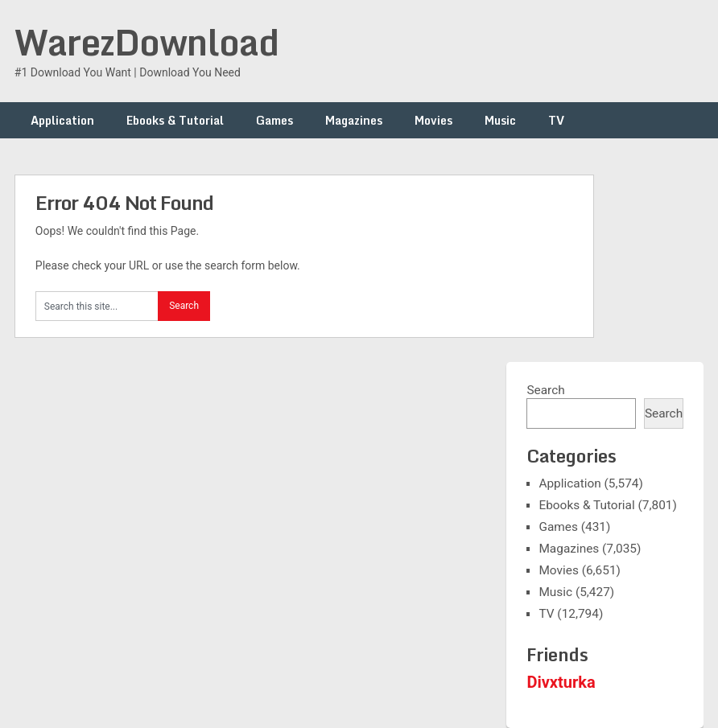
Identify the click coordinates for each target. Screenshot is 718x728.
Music (500, 120)
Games (274, 120)
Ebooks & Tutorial (175, 120)
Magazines (354, 120)
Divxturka (561, 682)
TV (556, 120)
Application (62, 120)
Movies (433, 120)
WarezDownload (146, 42)
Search (545, 390)
